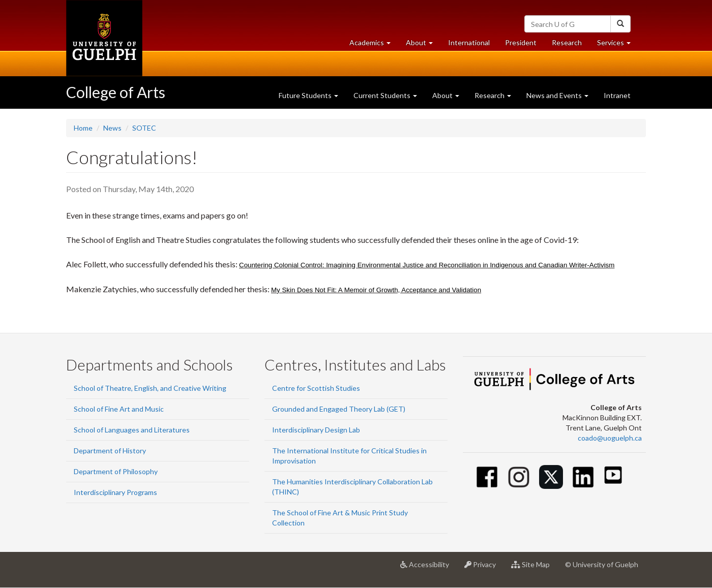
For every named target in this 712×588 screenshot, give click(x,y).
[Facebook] (487, 477)
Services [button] (618, 45)
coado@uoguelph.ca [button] (610, 438)
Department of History (110, 451)
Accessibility (428, 568)
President (521, 42)
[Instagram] (519, 477)
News (112, 128)
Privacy (484, 568)
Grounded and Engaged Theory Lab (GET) (339, 409)
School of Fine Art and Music (119, 409)
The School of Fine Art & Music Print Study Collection (340, 518)
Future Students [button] (308, 95)
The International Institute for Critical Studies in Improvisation (349, 456)
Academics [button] (374, 45)
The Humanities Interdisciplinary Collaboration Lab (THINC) (352, 487)
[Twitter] (551, 477)
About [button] (423, 45)
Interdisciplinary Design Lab (316, 430)
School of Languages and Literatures (132, 430)
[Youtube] (613, 475)
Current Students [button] (385, 95)
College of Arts (116, 92)
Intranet (617, 95)
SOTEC (144, 128)
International (469, 42)
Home (83, 128)
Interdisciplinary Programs (115, 492)
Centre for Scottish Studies (316, 388)
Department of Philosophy (116, 471)
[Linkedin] (583, 477)
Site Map (534, 568)
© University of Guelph (602, 564)
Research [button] (493, 95)
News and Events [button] (557, 95)
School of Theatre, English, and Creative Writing (150, 388)
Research (571, 45)
